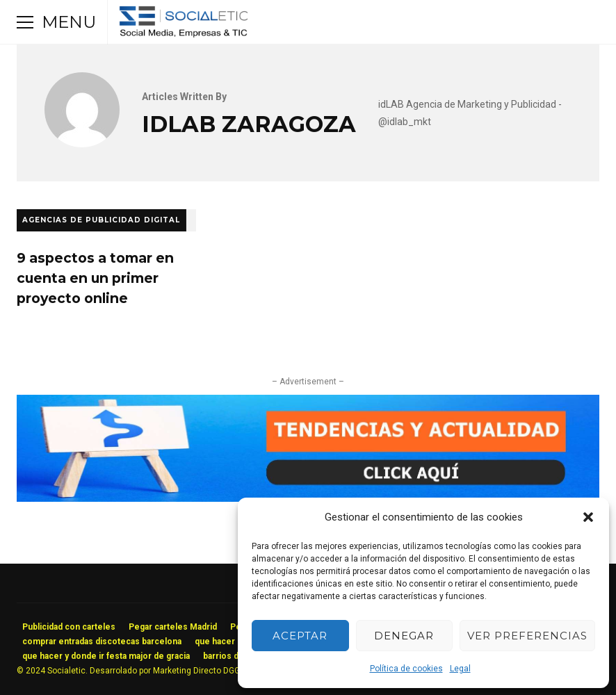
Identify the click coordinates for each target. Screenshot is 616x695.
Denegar (404, 636)
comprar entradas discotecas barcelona (102, 641)
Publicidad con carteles (69, 627)
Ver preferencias (527, 636)
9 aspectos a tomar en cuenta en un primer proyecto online (95, 278)
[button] (588, 517)
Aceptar (300, 636)
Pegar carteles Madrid (173, 627)
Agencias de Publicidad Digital (101, 220)
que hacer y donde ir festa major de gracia (106, 656)
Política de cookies (406, 669)
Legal (460, 669)
